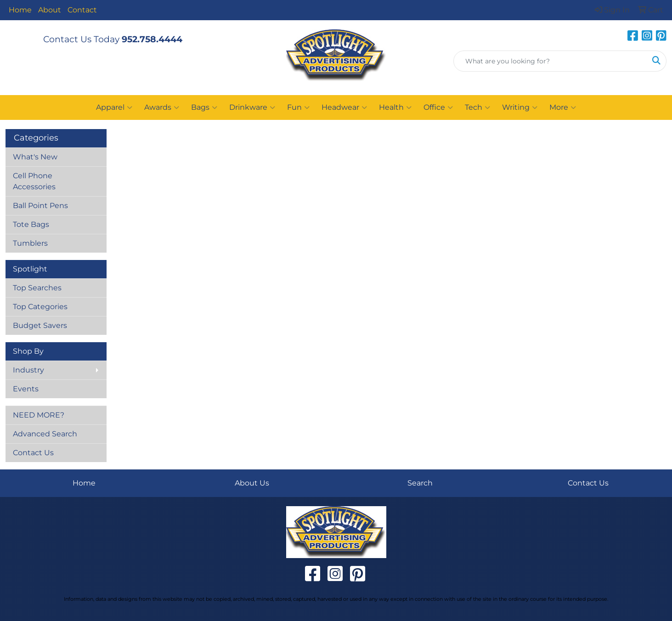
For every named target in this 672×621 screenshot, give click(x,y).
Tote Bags (31, 224)
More (563, 107)
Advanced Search (45, 434)
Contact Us (33, 453)
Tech (477, 107)
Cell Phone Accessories (34, 181)
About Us (252, 483)
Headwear (344, 107)
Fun (298, 107)
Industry (28, 370)
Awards (162, 107)
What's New (35, 157)
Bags (204, 107)
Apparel (114, 107)
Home (20, 10)
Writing (520, 107)
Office (438, 107)
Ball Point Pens (40, 206)
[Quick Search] (550, 61)
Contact (82, 10)
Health (395, 107)
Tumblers (30, 243)
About (50, 10)
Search (420, 483)
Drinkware (252, 107)
